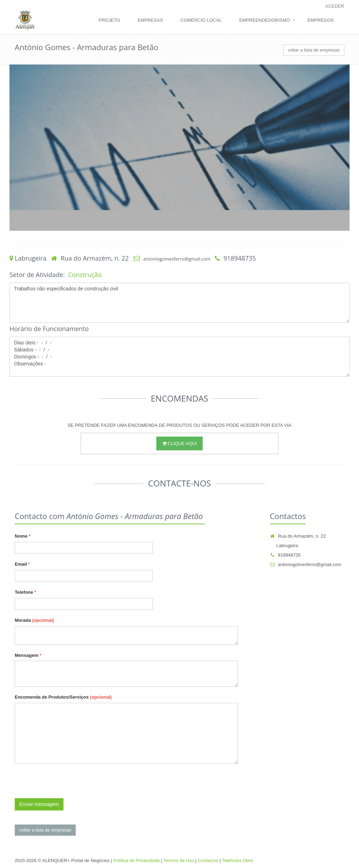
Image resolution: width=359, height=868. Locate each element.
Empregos (321, 20)
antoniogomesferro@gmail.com (177, 259)
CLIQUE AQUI (180, 443)
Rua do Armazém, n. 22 (298, 536)
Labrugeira (284, 546)
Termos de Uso (179, 860)
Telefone (25, 592)
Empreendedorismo (264, 20)
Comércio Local (201, 20)
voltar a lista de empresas (314, 50)
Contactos (208, 860)
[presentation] (68, 785)
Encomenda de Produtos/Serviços (63, 697)
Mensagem (28, 655)
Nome (23, 536)
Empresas (150, 20)
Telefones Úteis (238, 860)
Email (22, 564)
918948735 (285, 555)
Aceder (335, 6)
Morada (34, 620)
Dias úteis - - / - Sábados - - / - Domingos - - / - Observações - (179, 357)
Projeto (109, 20)
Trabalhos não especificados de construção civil (179, 303)
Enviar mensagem (39, 804)
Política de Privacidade (136, 860)
